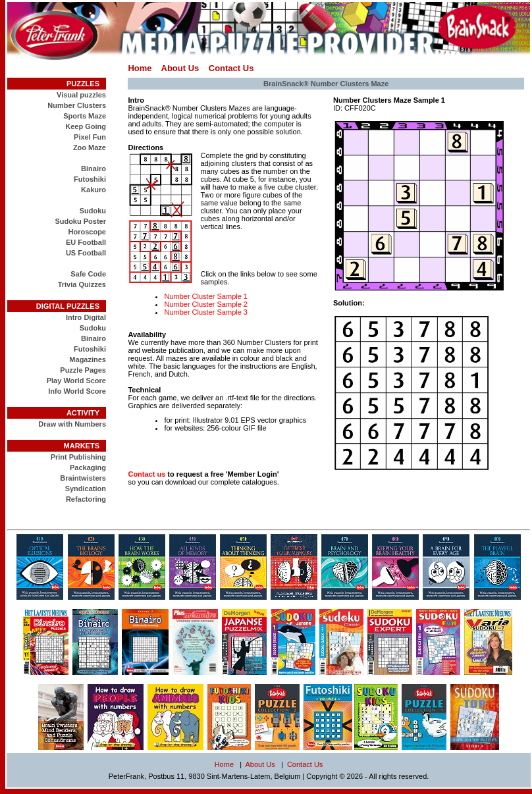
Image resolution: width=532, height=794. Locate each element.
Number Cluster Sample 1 (206, 296)
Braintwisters (83, 478)
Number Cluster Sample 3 (206, 312)
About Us (180, 68)
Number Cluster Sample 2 (206, 304)
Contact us (146, 474)
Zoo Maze (90, 147)
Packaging (88, 467)
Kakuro (93, 190)
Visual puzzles (81, 95)
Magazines (88, 359)
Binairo (93, 169)
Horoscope (87, 232)
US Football (86, 253)
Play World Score (76, 381)
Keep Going (86, 126)
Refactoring (86, 499)
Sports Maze (85, 116)
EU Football (86, 242)
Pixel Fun (90, 137)
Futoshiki (90, 179)
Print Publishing (78, 457)
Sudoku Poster (80, 221)
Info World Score (77, 391)
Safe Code (88, 274)
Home (140, 68)
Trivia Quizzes (82, 284)
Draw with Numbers (72, 424)
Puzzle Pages (83, 370)
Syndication (86, 489)
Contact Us (231, 68)
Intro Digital (86, 317)
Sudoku (93, 211)
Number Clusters (77, 105)
